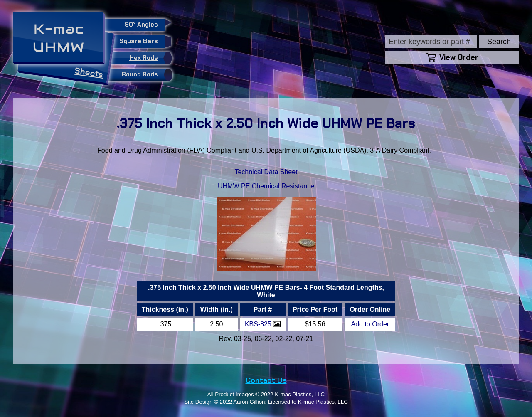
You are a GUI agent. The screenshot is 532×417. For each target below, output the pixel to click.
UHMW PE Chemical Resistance (266, 186)
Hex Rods (149, 58)
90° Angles (145, 24)
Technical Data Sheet (266, 172)
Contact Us (266, 380)
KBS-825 (258, 324)
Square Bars (142, 42)
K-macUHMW (59, 38)
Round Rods (145, 75)
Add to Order (370, 324)
